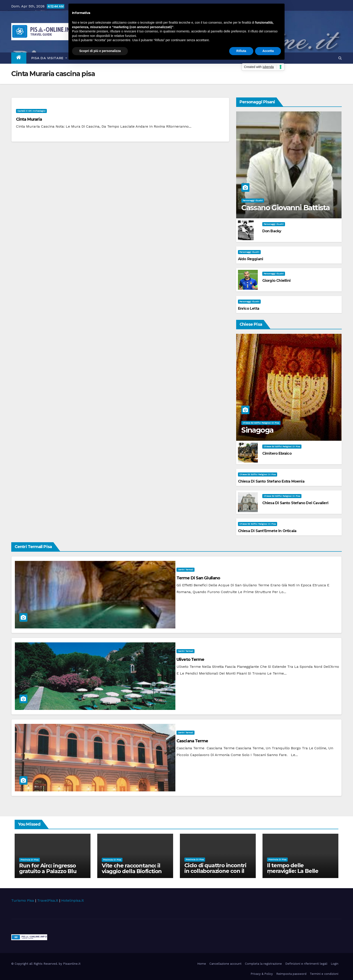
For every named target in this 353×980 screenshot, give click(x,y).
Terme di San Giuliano (198, 578)
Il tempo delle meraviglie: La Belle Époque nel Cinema (293, 871)
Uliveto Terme (190, 659)
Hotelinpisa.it (72, 900)
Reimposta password (291, 974)
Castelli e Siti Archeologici (31, 111)
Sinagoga (257, 430)
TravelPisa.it (48, 900)
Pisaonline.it (72, 964)
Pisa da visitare (49, 58)
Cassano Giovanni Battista (285, 208)
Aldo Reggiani (251, 259)
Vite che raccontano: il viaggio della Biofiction (132, 868)
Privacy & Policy (262, 974)
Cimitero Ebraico (277, 453)
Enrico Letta (249, 308)
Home (202, 964)
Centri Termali (186, 570)
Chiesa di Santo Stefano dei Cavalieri (295, 503)
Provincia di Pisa (29, 860)
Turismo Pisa (23, 900)
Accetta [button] (268, 51)
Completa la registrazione (263, 964)
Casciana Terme (192, 741)
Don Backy (272, 231)
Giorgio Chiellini (276, 281)
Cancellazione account (225, 964)
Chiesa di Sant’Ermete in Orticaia (267, 531)
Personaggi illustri (253, 200)
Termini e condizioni (324, 974)
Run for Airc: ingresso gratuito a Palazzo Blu (48, 868)
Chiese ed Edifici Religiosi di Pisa (261, 423)
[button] (340, 58)
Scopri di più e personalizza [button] (100, 51)
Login (335, 964)
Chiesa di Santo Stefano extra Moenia (271, 481)
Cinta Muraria (29, 119)
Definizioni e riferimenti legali (306, 964)
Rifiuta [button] (241, 51)
